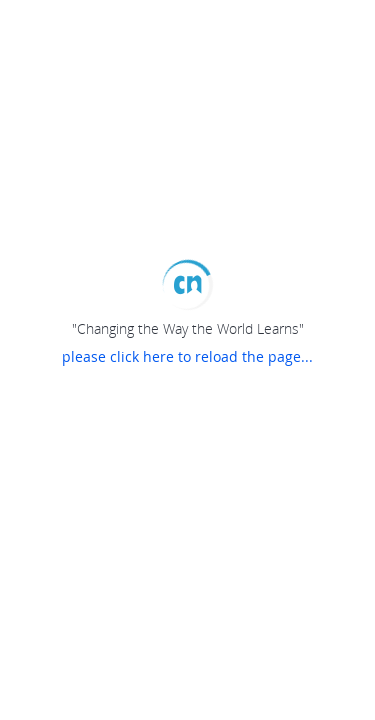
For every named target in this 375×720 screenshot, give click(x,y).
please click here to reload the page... (187, 356)
